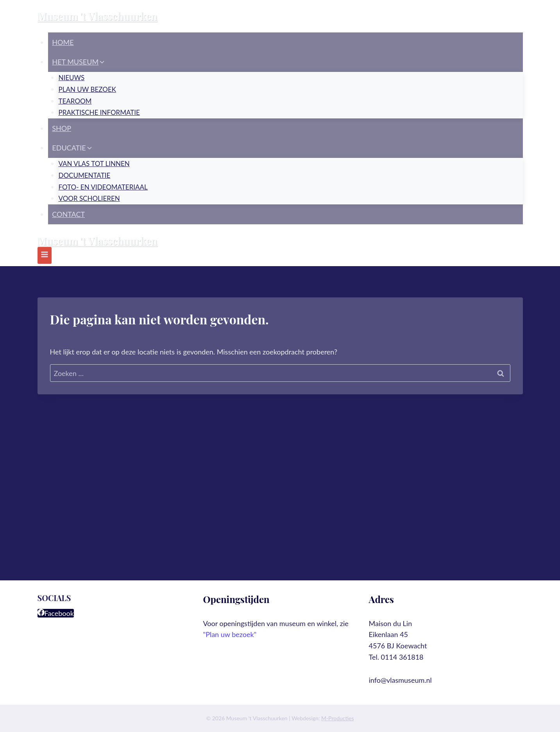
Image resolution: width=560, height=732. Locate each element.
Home (63, 42)
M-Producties (338, 718)
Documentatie (85, 175)
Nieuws (72, 78)
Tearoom (75, 101)
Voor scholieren (89, 198)
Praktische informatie (99, 112)
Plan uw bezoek (87, 89)
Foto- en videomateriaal (103, 187)
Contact (68, 214)
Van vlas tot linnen (94, 164)
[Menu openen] (45, 255)
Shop (62, 128)
